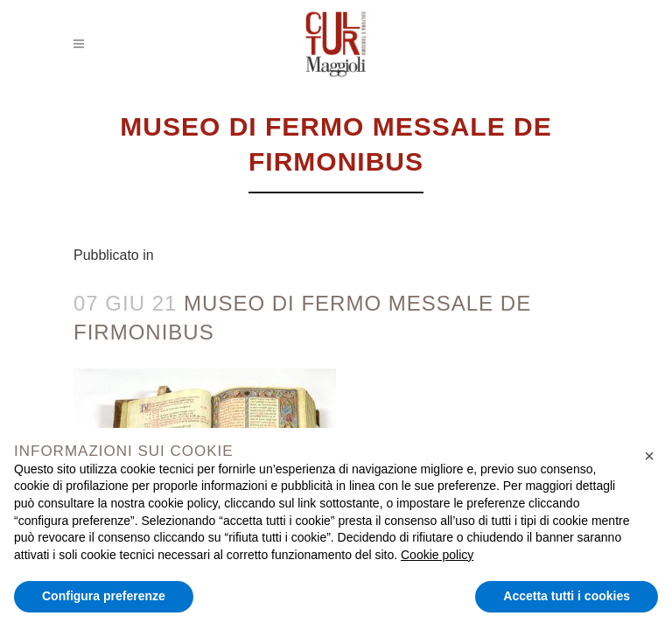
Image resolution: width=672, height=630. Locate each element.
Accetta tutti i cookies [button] (567, 596)
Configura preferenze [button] (104, 596)
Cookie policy (437, 555)
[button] (649, 456)
